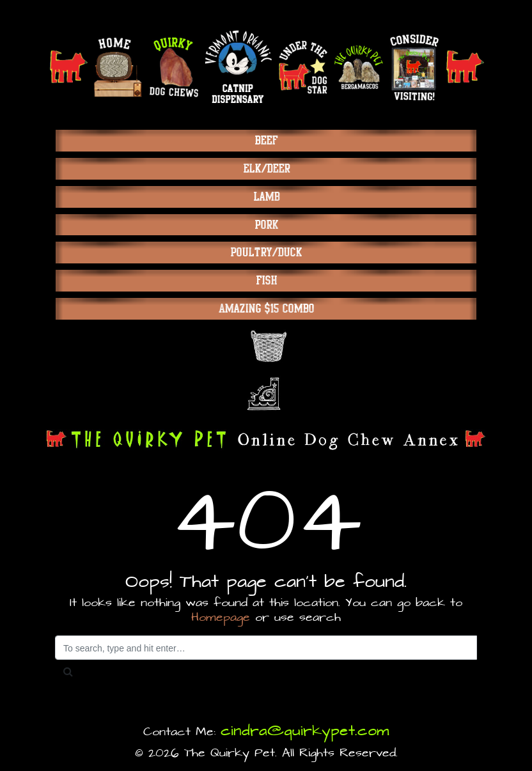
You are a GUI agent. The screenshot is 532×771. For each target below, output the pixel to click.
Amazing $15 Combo (266, 308)
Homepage (221, 618)
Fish (266, 280)
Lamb (266, 197)
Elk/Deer (266, 168)
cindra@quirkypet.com (305, 731)
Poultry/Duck (266, 252)
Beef (266, 140)
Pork (266, 225)
